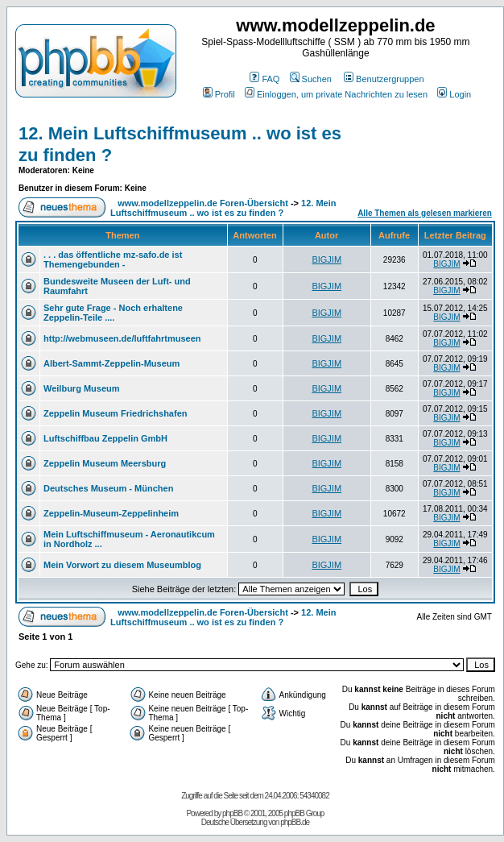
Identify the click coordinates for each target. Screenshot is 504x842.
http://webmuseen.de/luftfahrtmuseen (122, 338)
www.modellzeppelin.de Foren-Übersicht (203, 203)
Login (454, 94)
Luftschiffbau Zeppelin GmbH (105, 438)
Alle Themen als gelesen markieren (425, 213)
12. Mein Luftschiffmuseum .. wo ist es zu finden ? (223, 208)
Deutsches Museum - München (108, 488)
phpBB (232, 813)
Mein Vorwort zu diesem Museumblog (122, 565)
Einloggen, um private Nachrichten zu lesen (336, 94)
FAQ (264, 79)
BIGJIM (326, 259)
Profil (219, 94)
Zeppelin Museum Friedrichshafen (115, 413)
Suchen (311, 79)
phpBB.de (295, 822)
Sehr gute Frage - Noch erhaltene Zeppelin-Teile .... (113, 313)
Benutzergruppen (384, 79)
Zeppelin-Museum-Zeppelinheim (111, 513)
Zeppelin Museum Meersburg (105, 463)
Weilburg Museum (82, 388)
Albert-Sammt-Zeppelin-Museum (112, 363)
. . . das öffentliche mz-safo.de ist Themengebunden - (113, 259)
